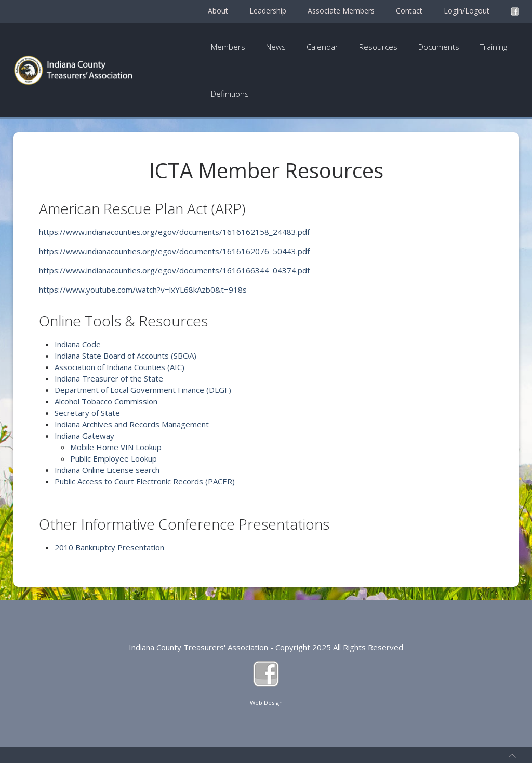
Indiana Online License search (107, 470)
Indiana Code (78, 344)
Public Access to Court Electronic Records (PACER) (145, 481)
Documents (439, 47)
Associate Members (341, 11)
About (218, 11)
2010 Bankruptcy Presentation (109, 547)
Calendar (322, 47)
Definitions (230, 94)
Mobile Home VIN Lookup (116, 447)
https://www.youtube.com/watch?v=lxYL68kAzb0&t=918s (143, 290)
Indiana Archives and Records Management (132, 424)
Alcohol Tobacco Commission (106, 401)
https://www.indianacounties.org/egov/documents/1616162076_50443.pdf (174, 251)
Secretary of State (87, 413)
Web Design (266, 702)
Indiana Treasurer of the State (109, 378)
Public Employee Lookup (114, 458)
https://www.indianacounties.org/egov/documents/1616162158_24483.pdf (174, 232)
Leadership (268, 11)
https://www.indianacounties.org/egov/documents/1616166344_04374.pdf (174, 270)
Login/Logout (467, 11)
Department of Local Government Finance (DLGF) (143, 390)
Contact (409, 11)
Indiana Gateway (84, 436)
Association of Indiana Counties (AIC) (119, 367)
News (276, 47)
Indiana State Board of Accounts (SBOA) (125, 356)
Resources (378, 47)
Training (494, 47)
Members (228, 47)
